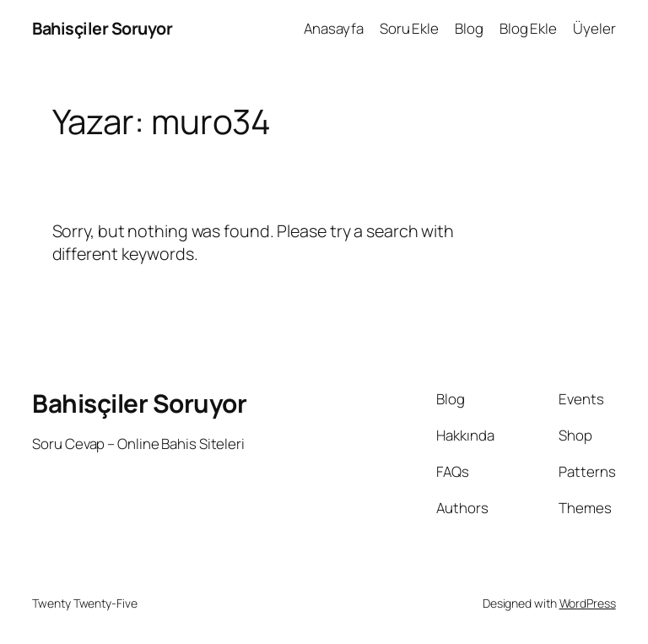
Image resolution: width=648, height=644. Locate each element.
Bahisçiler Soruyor (102, 28)
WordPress (588, 603)
